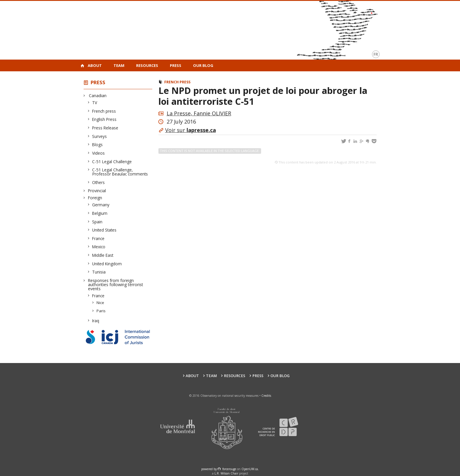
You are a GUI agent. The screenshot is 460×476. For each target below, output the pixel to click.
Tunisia (99, 272)
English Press (104, 119)
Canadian (97, 96)
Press (176, 65)
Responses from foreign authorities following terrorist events (116, 285)
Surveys (100, 136)
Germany (101, 205)
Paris (101, 311)
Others (99, 182)
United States (104, 230)
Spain (97, 222)
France (98, 238)
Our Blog (203, 65)
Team (119, 65)
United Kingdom (107, 264)
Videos (99, 153)
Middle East (103, 255)
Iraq (96, 321)
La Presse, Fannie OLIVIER (199, 113)
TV (95, 103)
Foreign (95, 198)
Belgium (100, 213)
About (95, 65)
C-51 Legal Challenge (112, 162)
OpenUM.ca (250, 469)
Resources (147, 65)
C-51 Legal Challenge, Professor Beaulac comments (120, 172)
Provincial (97, 191)
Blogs (98, 145)
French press (104, 111)
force (229, 469)
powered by (209, 469)
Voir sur (191, 130)
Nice (100, 303)
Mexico (99, 247)
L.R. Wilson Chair (226, 473)
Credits (266, 396)
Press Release (105, 128)
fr (376, 54)
